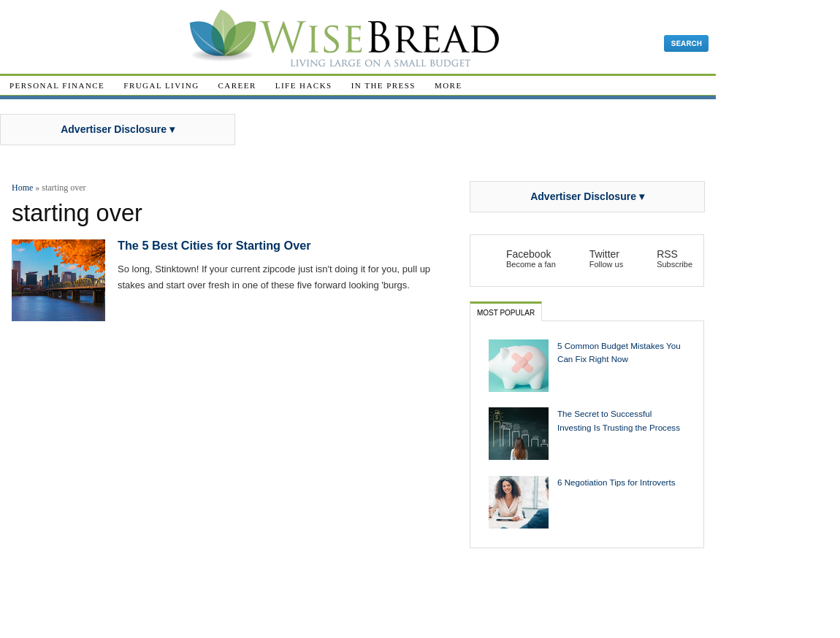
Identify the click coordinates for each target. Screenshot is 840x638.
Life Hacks (304, 85)
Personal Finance (57, 85)
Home (22, 188)
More (448, 85)
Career (237, 85)
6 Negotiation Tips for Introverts (616, 482)
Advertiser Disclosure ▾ (118, 129)
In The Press (383, 85)
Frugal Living (161, 85)
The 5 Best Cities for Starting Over (214, 245)
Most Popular (506, 313)
